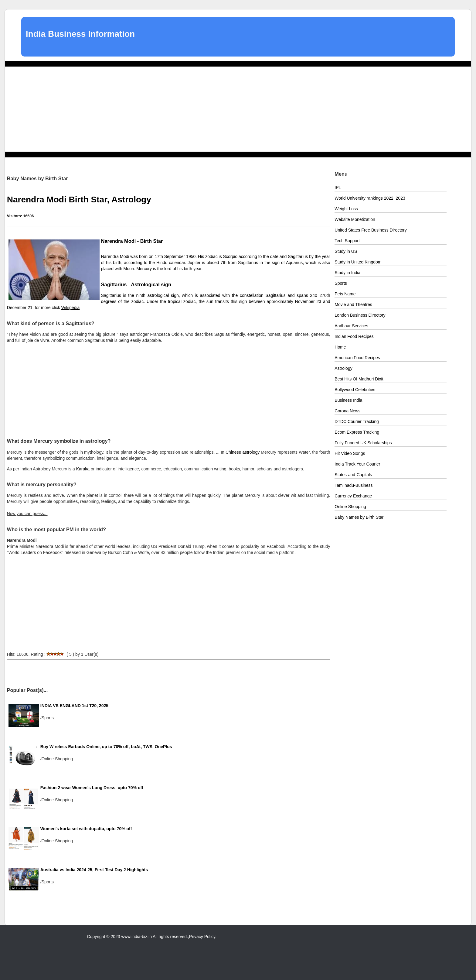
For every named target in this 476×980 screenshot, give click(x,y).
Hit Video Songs (350, 453)
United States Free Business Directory (371, 230)
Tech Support (347, 241)
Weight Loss (346, 209)
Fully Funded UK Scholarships (363, 443)
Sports (341, 283)
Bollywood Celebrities (355, 390)
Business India (348, 400)
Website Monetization (355, 219)
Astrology (343, 368)
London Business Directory (360, 315)
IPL (338, 187)
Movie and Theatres (353, 304)
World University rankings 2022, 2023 (370, 198)
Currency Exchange (353, 496)
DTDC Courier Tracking (357, 421)
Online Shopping (350, 507)
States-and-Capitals (353, 475)
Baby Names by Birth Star (359, 517)
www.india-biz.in (137, 937)
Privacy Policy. (203, 937)
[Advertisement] (238, 109)
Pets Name (345, 294)
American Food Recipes (357, 358)
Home (340, 347)
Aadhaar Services (351, 326)
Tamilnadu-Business (354, 485)
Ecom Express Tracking (357, 432)
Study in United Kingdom (358, 262)
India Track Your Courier (357, 464)
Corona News (347, 411)
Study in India (347, 273)
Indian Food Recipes (354, 336)
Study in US (346, 251)
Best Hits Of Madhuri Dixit (359, 379)
